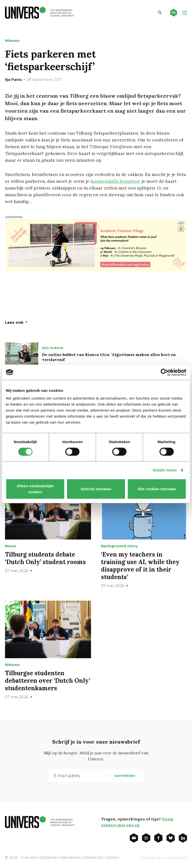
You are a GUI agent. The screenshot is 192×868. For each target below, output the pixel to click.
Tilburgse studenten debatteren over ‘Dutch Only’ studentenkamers (47, 681)
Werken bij (93, 857)
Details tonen (165, 470)
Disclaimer (49, 857)
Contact (112, 857)
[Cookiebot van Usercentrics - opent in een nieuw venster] (164, 372)
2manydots (177, 858)
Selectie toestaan (96, 489)
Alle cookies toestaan (157, 489)
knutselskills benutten (115, 181)
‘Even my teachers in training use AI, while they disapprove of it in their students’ (140, 566)
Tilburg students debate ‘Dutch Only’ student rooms (45, 558)
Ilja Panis (13, 79)
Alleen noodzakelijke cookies (35, 489)
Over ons (29, 857)
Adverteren (71, 857)
